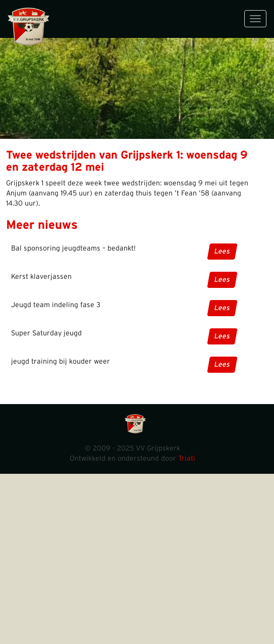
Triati (187, 459)
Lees (222, 252)
